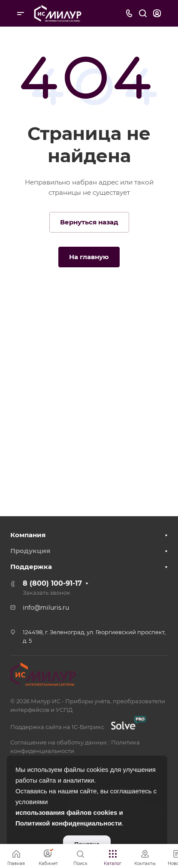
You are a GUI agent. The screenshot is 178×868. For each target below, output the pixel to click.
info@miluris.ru (46, 608)
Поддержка (31, 567)
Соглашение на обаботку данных (59, 742)
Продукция (30, 551)
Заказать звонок (47, 593)
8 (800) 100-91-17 (52, 583)
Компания (28, 535)
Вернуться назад (89, 222)
